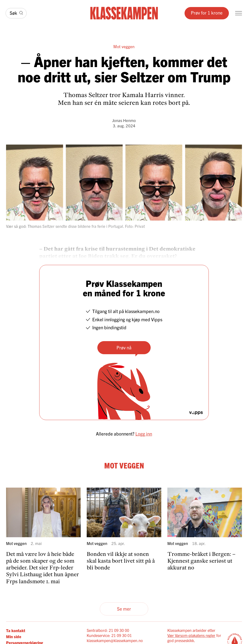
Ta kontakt (16, 630)
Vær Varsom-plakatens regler (191, 635)
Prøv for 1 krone (207, 13)
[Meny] (239, 13)
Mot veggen (124, 46)
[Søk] (16, 13)
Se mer (124, 609)
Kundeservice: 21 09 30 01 (109, 635)
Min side (14, 636)
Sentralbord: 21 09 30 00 (108, 630)
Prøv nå (124, 347)
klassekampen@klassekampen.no (115, 640)
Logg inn (144, 434)
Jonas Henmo (124, 120)
